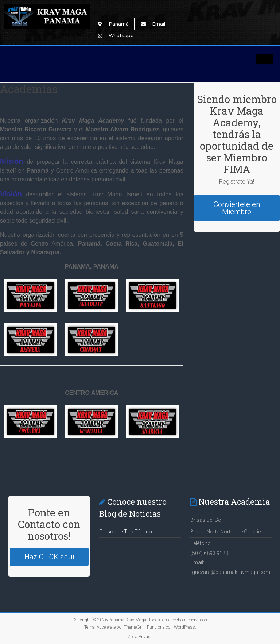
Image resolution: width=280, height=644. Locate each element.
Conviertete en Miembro (237, 208)
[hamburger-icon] (265, 59)
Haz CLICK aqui (49, 557)
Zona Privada (140, 637)
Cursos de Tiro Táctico (126, 532)
